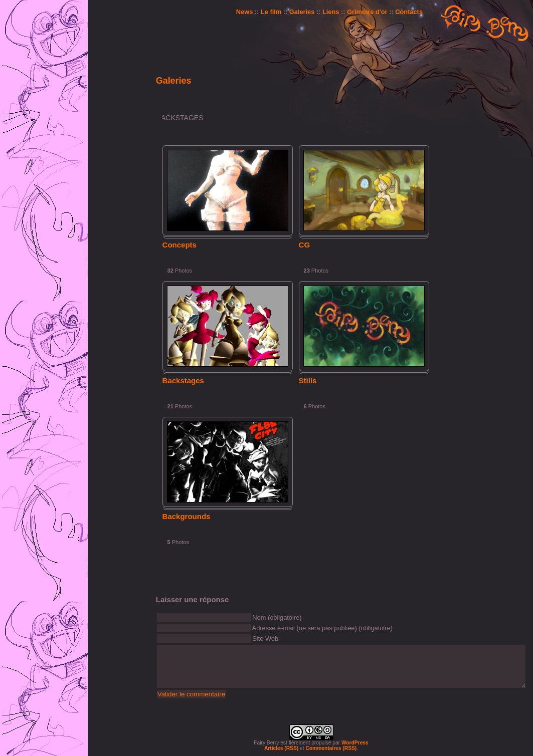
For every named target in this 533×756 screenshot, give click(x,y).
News (244, 12)
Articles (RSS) (281, 748)
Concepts (180, 245)
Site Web (265, 639)
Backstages (183, 381)
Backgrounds (187, 516)
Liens (331, 12)
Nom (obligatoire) (277, 617)
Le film (271, 12)
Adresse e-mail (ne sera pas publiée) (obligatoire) (322, 628)
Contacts (409, 12)
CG (305, 245)
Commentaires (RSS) (331, 748)
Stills (308, 381)
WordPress (355, 743)
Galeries (302, 12)
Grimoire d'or (367, 12)
